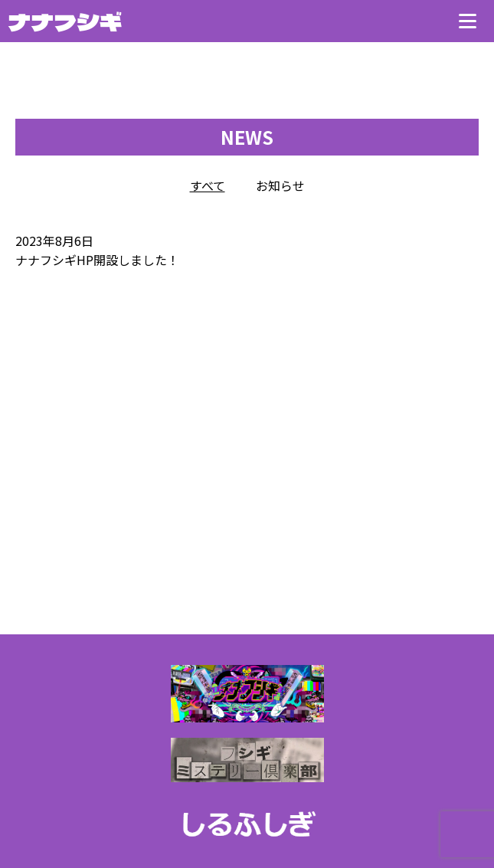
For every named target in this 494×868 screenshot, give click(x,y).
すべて (208, 185)
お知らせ (280, 185)
